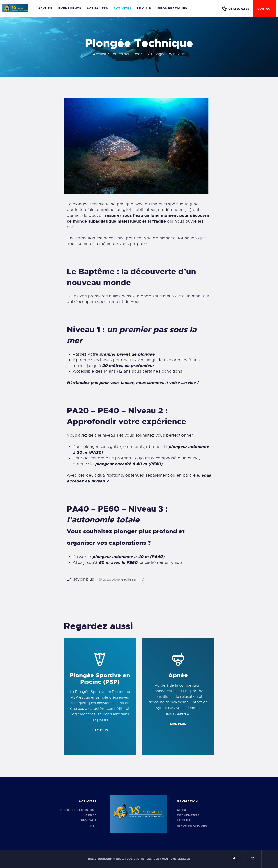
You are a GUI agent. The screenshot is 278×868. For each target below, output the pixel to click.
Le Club (184, 820)
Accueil (99, 54)
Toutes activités (125, 54)
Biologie (89, 820)
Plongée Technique (79, 810)
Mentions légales (176, 859)
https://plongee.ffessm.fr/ (121, 579)
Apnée (178, 675)
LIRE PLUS (100, 730)
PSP (94, 826)
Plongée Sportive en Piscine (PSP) (100, 679)
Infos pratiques (192, 826)
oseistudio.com (100, 859)
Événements (188, 815)
